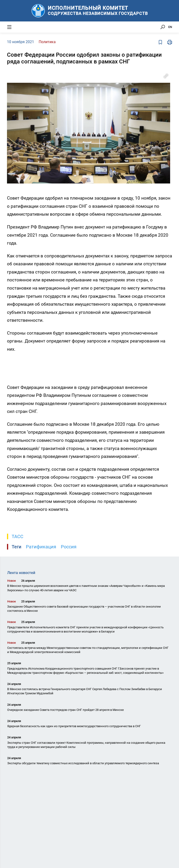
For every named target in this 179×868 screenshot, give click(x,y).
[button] (166, 76)
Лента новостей (21, 573)
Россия (69, 547)
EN (170, 27)
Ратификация (41, 547)
